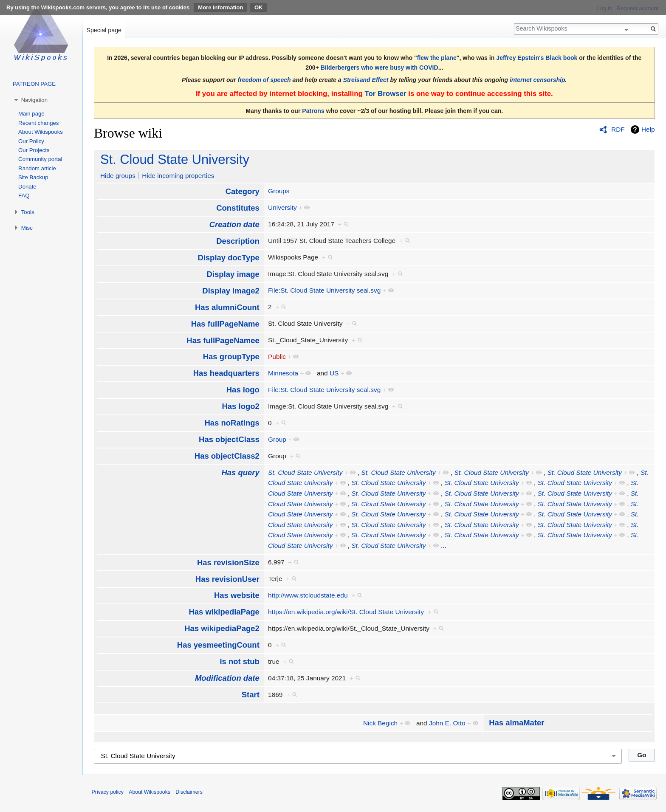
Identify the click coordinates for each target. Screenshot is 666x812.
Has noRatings (232, 423)
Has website (237, 595)
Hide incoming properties (178, 176)
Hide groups (118, 176)
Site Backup (33, 177)
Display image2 (231, 291)
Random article (37, 168)
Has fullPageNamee (223, 340)
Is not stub (239, 661)
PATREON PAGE (34, 84)
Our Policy (31, 141)
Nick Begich (380, 723)
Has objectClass (229, 439)
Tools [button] (28, 212)
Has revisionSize (228, 562)
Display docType (228, 258)
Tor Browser (385, 94)
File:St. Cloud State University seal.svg (324, 290)
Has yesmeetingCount (218, 645)
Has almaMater (516, 723)
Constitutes (238, 208)
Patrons (313, 111)
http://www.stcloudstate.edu (308, 595)
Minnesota (283, 373)
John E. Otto (447, 723)
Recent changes (38, 123)
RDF (618, 129)
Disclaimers (189, 792)
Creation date (234, 224)
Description (238, 241)
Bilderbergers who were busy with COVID (380, 68)
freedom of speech (264, 80)
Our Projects (34, 150)
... (444, 546)
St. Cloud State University (175, 159)
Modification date (227, 678)
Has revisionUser (227, 579)
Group (277, 439)
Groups (279, 191)
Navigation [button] (34, 100)
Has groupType (231, 357)
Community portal (40, 159)
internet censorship (538, 80)
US (334, 373)
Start (251, 695)
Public (277, 357)
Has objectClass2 (227, 456)
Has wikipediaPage (224, 612)
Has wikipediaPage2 (222, 628)
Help (648, 129)
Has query (240, 472)
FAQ (24, 196)
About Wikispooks (41, 132)
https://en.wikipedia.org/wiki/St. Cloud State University (346, 612)
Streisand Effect (366, 80)
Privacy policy (108, 792)
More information (220, 7)
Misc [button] (27, 228)
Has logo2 (241, 406)
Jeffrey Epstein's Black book (537, 58)
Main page (31, 114)
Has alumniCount (227, 307)
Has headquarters (226, 373)
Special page (104, 30)
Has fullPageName (225, 324)
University (282, 207)
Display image (233, 274)
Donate (27, 187)
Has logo (243, 390)
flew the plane (437, 58)
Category (243, 191)
